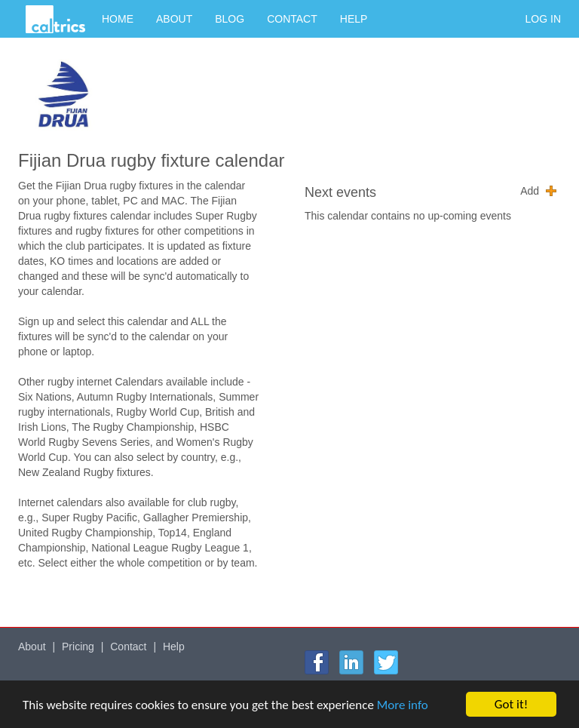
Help (354, 19)
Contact (292, 19)
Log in (543, 19)
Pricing (78, 647)
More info (403, 705)
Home (118, 19)
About (174, 19)
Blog (230, 19)
